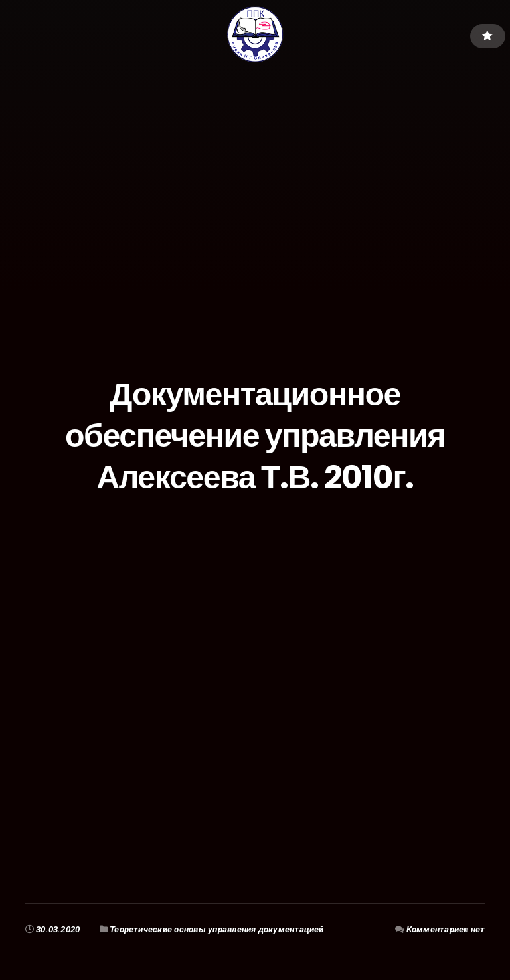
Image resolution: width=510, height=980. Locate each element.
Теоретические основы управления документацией (217, 929)
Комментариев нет (446, 929)
